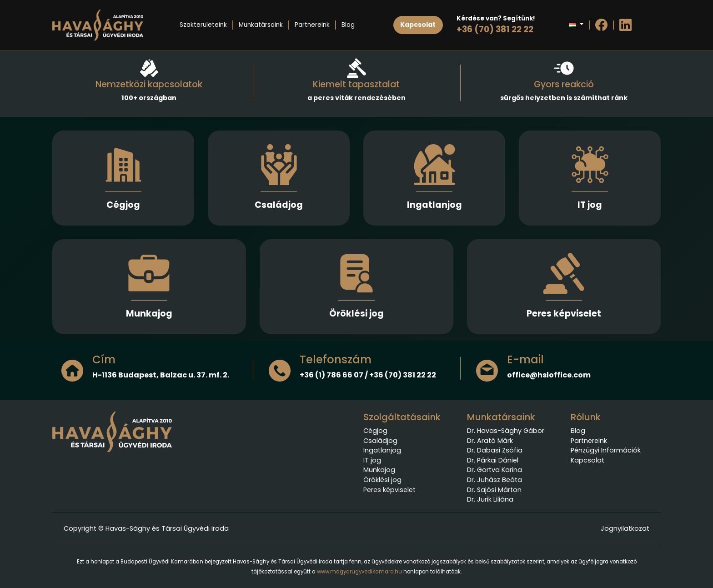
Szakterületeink (203, 25)
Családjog (279, 205)
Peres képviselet (564, 314)
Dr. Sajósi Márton (494, 490)
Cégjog (123, 205)
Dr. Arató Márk (490, 441)
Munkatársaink (261, 25)
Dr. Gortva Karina (495, 470)
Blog (348, 25)
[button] (576, 25)
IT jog (590, 205)
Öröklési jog (356, 314)
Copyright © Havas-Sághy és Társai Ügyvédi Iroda (146, 528)
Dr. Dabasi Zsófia (495, 450)
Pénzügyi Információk (606, 450)
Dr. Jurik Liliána (490, 499)
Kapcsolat (587, 460)
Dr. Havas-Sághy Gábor (506, 431)
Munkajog (149, 314)
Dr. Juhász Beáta (495, 480)
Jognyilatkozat (625, 528)
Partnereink (312, 25)
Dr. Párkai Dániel (493, 460)
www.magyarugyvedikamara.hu (359, 572)
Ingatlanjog (434, 205)
